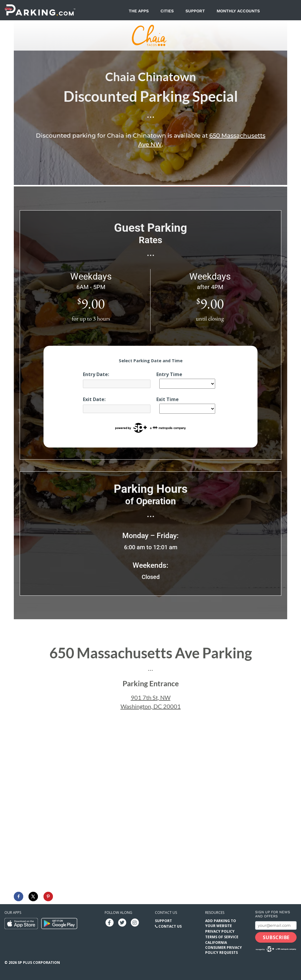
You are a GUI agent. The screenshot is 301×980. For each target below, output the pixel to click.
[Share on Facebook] (19, 896)
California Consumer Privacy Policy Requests (224, 948)
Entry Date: (96, 374)
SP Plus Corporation (39, 963)
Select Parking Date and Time (151, 361)
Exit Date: (94, 399)
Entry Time (169, 374)
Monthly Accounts (238, 11)
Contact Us (170, 926)
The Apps (139, 11)
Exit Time (168, 399)
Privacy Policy (220, 931)
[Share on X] (33, 896)
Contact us (166, 913)
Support (195, 11)
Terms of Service (222, 937)
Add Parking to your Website (221, 923)
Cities (167, 11)
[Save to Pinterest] (48, 896)
